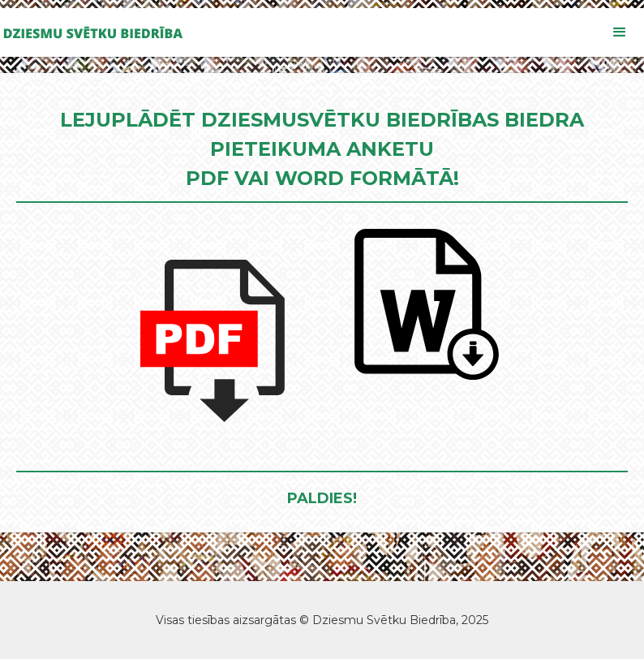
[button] (620, 32)
